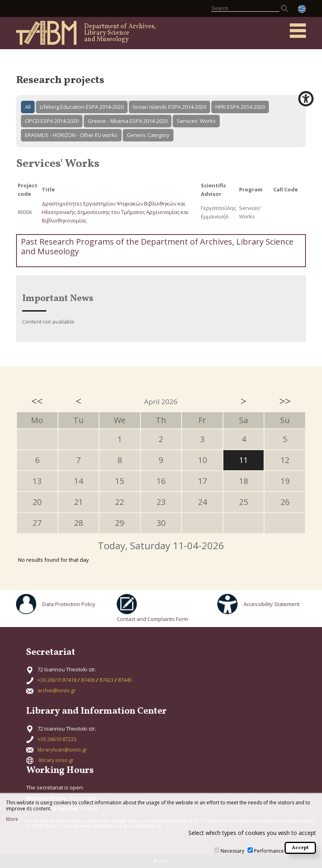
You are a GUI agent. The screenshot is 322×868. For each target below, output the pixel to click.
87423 (106, 680)
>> (285, 401)
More (12, 819)
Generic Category (148, 135)
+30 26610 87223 (57, 739)
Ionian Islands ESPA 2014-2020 (169, 107)
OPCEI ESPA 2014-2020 (52, 121)
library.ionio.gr (56, 760)
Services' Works (196, 121)
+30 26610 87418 (57, 680)
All (28, 107)
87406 (88, 680)
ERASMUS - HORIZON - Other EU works (71, 135)
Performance (269, 851)
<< (37, 401)
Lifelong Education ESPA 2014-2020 (82, 107)
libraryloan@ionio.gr (62, 750)
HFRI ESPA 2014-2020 (240, 107)
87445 (125, 680)
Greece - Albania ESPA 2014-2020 (128, 121)
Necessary (232, 851)
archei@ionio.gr (57, 690)
